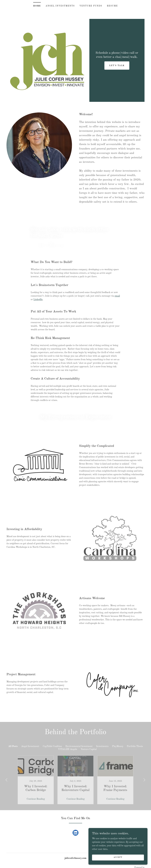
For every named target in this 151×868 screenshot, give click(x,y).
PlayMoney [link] (118, 746)
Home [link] (37, 6)
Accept (118, 857)
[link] (75, 833)
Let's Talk (117, 66)
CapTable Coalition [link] (52, 746)
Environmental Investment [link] (79, 746)
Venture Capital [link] (89, 749)
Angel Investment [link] (30, 746)
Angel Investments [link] (60, 6)
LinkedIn (38, 300)
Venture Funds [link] (91, 6)
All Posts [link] (13, 746)
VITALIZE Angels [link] (68, 749)
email (117, 296)
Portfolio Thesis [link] (135, 746)
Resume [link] (112, 6)
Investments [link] (102, 746)
